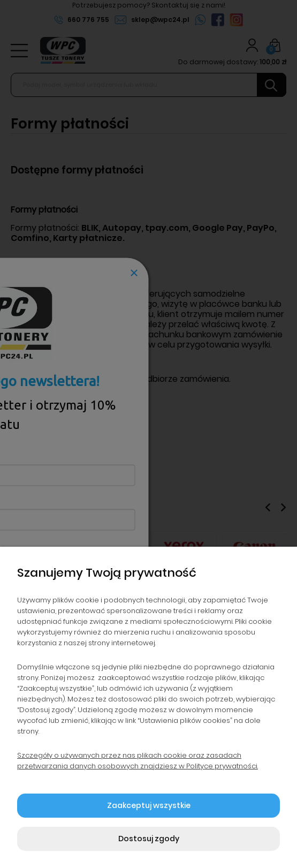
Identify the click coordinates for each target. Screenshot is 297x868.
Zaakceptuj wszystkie (149, 805)
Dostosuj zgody (149, 839)
